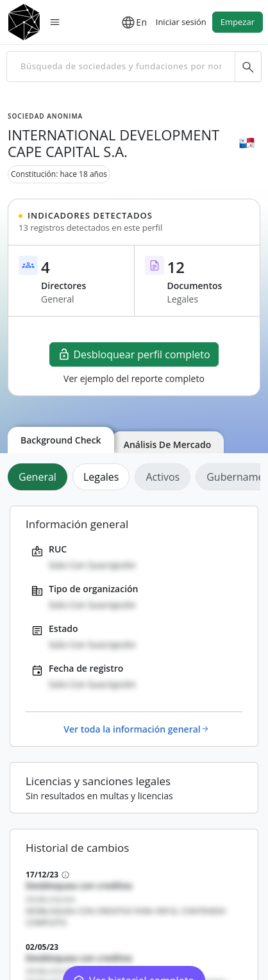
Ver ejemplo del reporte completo (134, 378)
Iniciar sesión (181, 22)
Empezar (238, 22)
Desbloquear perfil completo (134, 354)
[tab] (40, 477)
